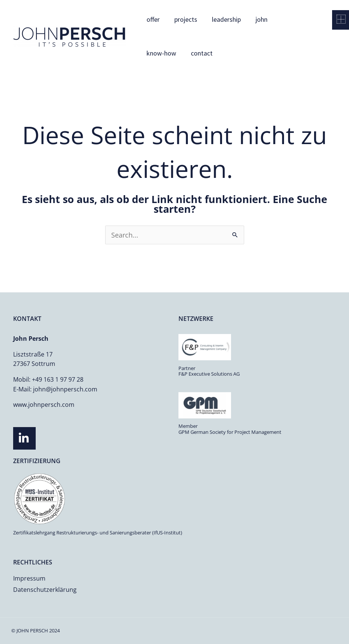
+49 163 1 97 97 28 (58, 379)
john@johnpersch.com (65, 389)
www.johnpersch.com (44, 405)
